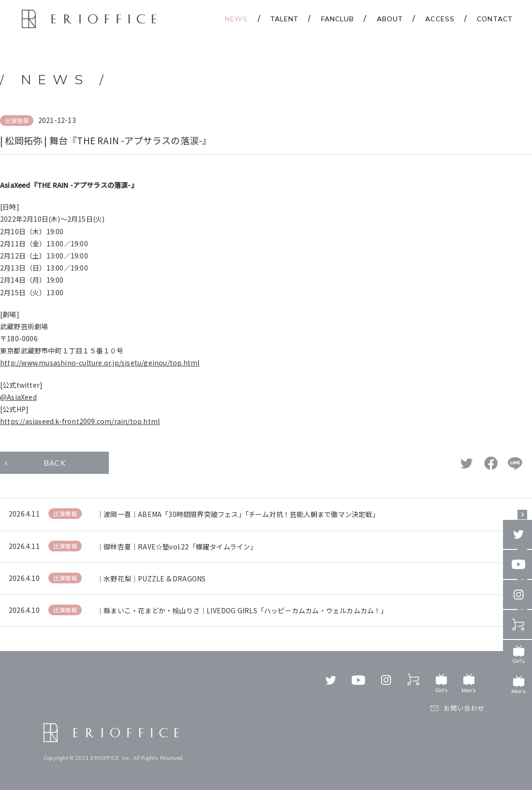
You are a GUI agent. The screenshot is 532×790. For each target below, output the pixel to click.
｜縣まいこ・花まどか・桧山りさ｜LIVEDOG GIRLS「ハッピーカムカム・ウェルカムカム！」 (242, 610)
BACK (54, 463)
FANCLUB (338, 19)
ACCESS (440, 19)
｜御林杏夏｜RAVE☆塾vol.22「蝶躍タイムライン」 (177, 547)
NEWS (236, 19)
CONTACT (495, 19)
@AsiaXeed (18, 397)
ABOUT (390, 19)
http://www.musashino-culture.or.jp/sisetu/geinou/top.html (100, 363)
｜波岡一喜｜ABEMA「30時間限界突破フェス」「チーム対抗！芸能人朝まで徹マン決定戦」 (238, 514)
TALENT (285, 19)
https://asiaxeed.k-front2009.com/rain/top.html (80, 421)
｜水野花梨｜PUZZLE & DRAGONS (151, 578)
